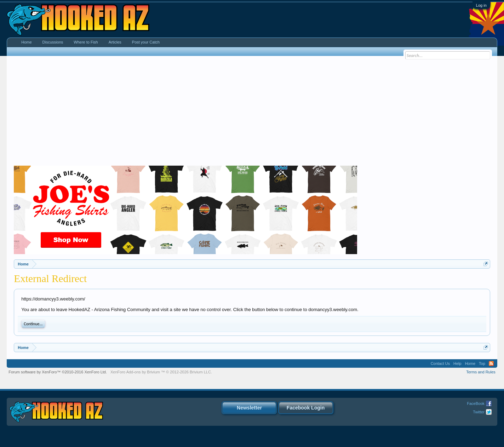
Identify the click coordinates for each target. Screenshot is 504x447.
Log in (481, 5)
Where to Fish (86, 42)
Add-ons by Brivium (161, 372)
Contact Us (440, 363)
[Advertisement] (252, 113)
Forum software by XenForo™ (58, 372)
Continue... (33, 324)
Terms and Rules (481, 372)
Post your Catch (146, 42)
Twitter (479, 412)
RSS (491, 363)
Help (457, 363)
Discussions (53, 42)
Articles (115, 42)
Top (482, 363)
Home (26, 42)
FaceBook (476, 403)
